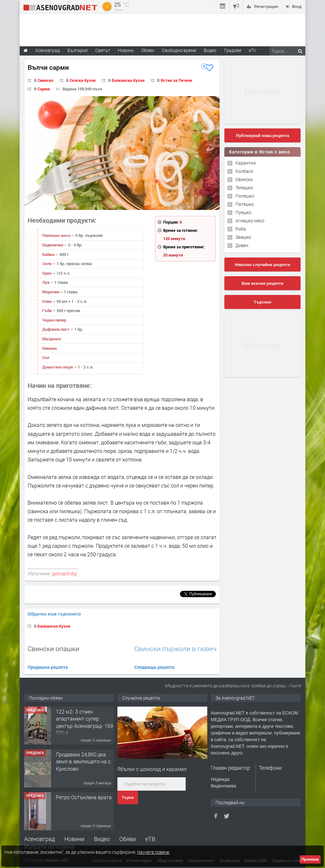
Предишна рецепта (48, 667)
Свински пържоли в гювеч (175, 649)
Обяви (128, 839)
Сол (46, 357)
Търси (128, 798)
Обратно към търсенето (54, 614)
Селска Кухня (83, 80)
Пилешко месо (57, 235)
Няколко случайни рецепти (262, 265)
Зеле (47, 264)
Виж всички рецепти (262, 283)
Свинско (45, 80)
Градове (233, 50)
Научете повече (153, 852)
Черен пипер (54, 320)
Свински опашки (53, 649)
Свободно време (179, 50)
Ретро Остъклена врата (84, 797)
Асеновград (40, 839)
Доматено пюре (58, 367)
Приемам (310, 859)
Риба (241, 229)
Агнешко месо (250, 221)
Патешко (245, 204)
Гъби (47, 310)
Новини (126, 50)
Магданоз (52, 339)
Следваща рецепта (154, 667)
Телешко (244, 188)
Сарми (44, 89)
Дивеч (242, 245)
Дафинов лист (56, 329)
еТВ (150, 839)
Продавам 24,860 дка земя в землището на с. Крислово (84, 761)
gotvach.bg (64, 573)
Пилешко (245, 196)
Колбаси (244, 171)
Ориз (47, 273)
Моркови (51, 292)
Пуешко (243, 212)
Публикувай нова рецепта (262, 136)
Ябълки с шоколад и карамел (152, 769)
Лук (46, 282)
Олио (47, 301)
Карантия (246, 163)
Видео (102, 839)
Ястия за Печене (176, 80)
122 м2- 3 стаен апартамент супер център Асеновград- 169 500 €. (84, 722)
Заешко (243, 237)
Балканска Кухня (128, 80)
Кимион (50, 348)
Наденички (53, 245)
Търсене (263, 302)
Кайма (49, 254)
